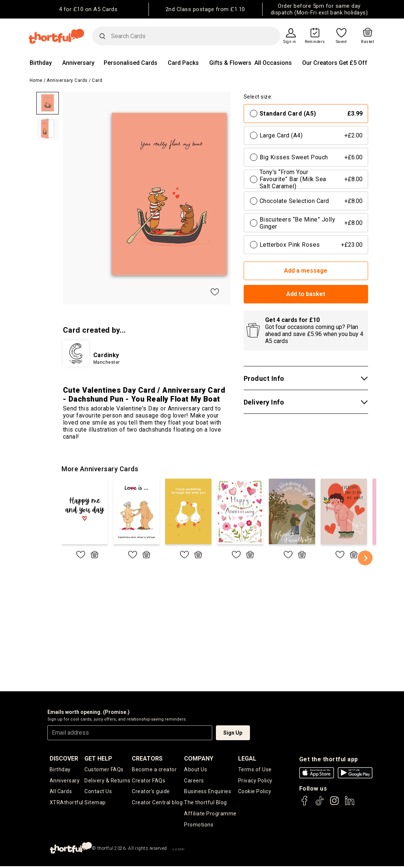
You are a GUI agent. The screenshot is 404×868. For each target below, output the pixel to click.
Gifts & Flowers (230, 63)
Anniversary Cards (67, 80)
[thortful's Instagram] (334, 804)
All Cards (61, 793)
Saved (341, 42)
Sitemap (95, 804)
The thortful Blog (206, 804)
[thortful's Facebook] (305, 804)
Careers (194, 781)
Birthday (41, 63)
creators (147, 759)
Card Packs (183, 63)
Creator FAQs (148, 781)
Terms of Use (255, 770)
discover (64, 759)
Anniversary (78, 63)
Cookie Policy (255, 793)
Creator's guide (151, 793)
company (199, 759)
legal (247, 759)
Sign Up (233, 733)
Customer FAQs (104, 770)
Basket (368, 42)
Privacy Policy (255, 781)
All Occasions (273, 63)
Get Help (98, 759)
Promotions (199, 827)
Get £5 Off (353, 63)
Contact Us (98, 793)
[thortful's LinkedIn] (350, 804)
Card (97, 80)
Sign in (290, 42)
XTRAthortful (66, 804)
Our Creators (320, 63)
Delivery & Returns (107, 781)
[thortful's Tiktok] (320, 804)
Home (36, 80)
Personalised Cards (131, 63)
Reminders (315, 42)
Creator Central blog (157, 804)
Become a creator (154, 770)
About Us (196, 770)
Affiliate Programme (210, 816)
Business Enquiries (208, 793)
